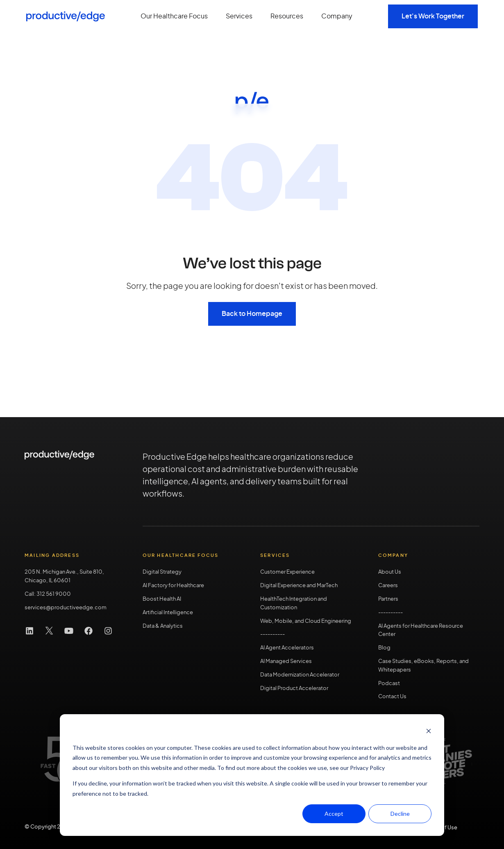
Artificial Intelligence (168, 613)
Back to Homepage (252, 314)
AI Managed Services (286, 662)
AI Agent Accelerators (287, 648)
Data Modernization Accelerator (300, 675)
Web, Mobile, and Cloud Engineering (306, 621)
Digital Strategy (162, 572)
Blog (384, 648)
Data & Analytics (163, 626)
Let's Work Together (433, 16)
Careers (388, 586)
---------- (390, 613)
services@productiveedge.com (66, 608)
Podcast (389, 684)
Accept (334, 814)
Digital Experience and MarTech (299, 586)
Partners (388, 599)
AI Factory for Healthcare (173, 586)
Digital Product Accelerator (294, 689)
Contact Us (392, 697)
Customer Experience (287, 572)
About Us (390, 572)
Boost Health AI (162, 599)
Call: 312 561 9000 (48, 594)
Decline (400, 814)
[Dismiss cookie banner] (429, 732)
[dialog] (252, 775)
